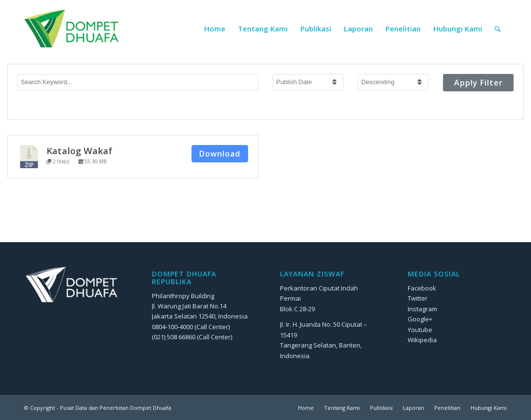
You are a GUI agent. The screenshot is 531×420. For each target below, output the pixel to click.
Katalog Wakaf (79, 151)
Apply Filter (479, 83)
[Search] (498, 29)
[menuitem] (215, 29)
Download (220, 154)
